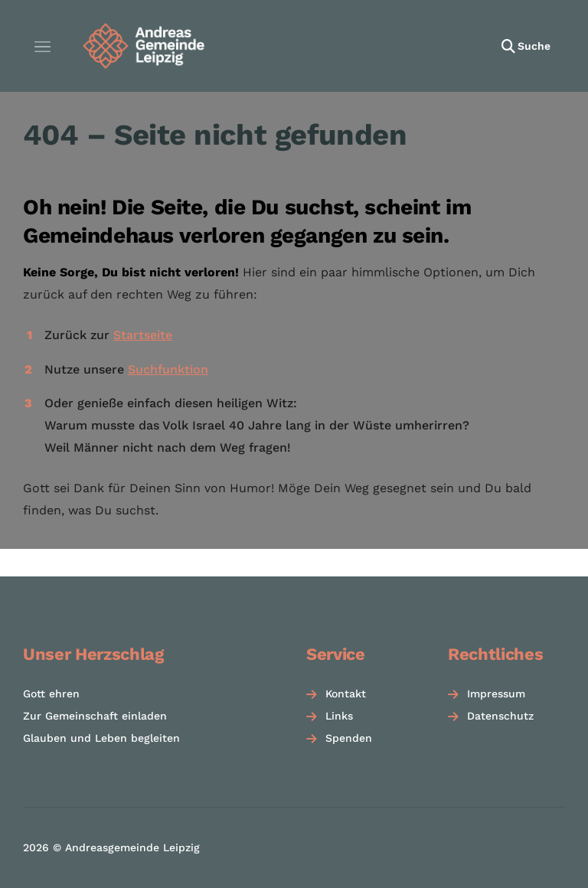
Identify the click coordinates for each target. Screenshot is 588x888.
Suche (534, 46)
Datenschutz (500, 716)
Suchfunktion (168, 369)
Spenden (349, 738)
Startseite (143, 335)
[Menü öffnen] (42, 46)
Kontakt (346, 694)
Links (339, 716)
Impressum (496, 694)
